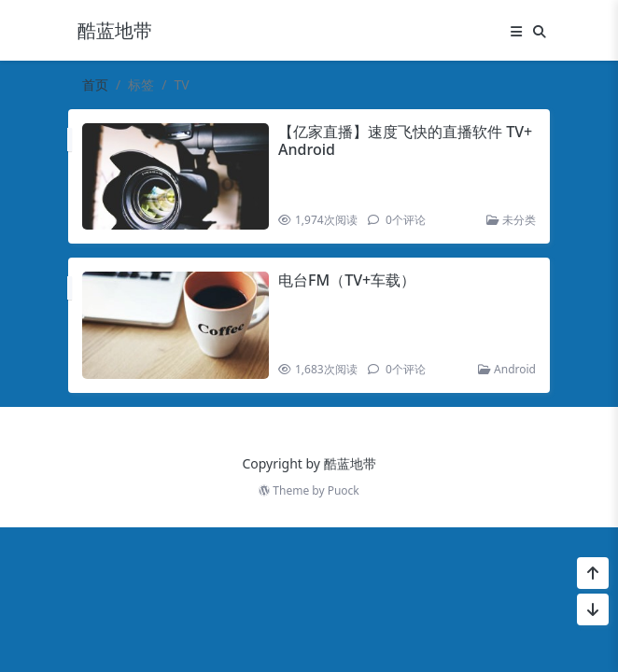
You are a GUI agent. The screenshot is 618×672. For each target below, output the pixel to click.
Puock (344, 490)
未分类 (511, 220)
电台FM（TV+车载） (347, 280)
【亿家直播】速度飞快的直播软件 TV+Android (405, 140)
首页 (95, 84)
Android (507, 369)
